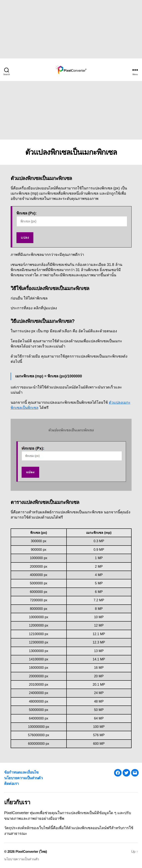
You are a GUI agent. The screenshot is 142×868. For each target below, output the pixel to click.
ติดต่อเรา (11, 784)
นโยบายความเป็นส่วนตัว (23, 778)
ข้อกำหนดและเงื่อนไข (21, 772)
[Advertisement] (69, 29)
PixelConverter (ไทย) (31, 852)
